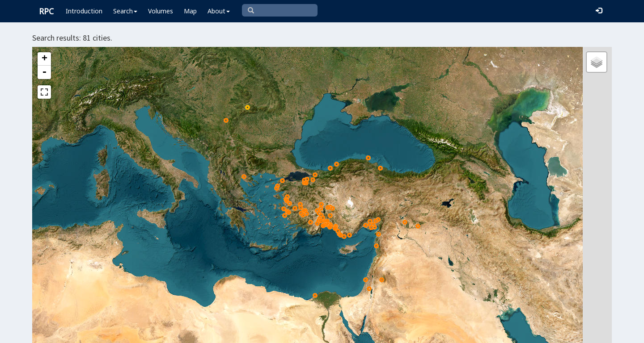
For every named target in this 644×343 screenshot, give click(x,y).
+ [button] (44, 59)
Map (190, 11)
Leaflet (290, 332)
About (219, 11)
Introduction (84, 11)
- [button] (44, 72)
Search (125, 11)
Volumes (161, 11)
